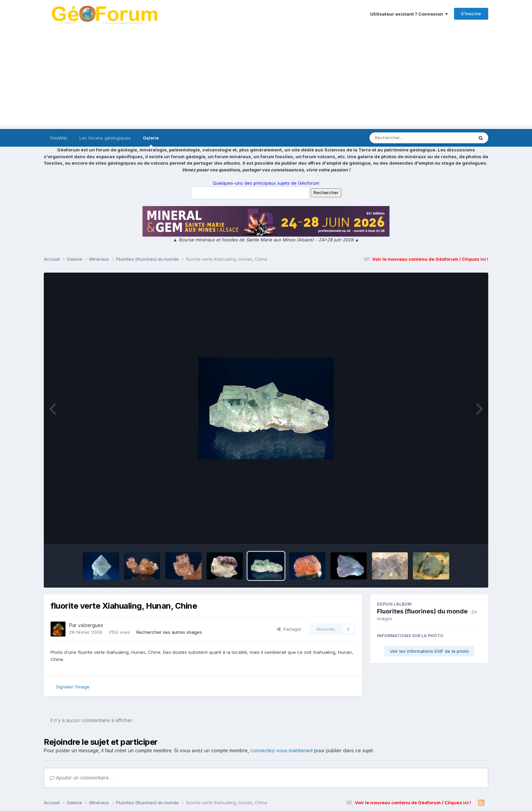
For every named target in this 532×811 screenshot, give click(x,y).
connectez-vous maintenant (282, 750)
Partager (289, 629)
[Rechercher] (402, 138)
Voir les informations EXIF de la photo (429, 651)
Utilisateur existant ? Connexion (409, 14)
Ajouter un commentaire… (81, 778)
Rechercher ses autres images (169, 632)
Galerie (151, 141)
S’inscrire (471, 14)
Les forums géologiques (105, 138)
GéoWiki (59, 138)
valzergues (91, 625)
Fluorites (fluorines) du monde (422, 611)
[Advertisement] (266, 78)
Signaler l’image (73, 687)
